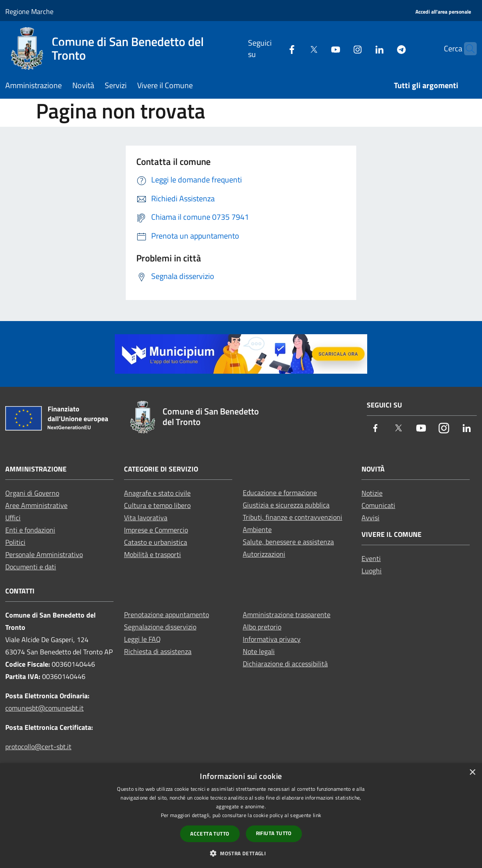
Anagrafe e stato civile (157, 493)
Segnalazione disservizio (160, 627)
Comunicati (378, 505)
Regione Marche (29, 11)
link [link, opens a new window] (317, 815)
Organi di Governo (32, 493)
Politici (15, 542)
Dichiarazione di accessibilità (285, 664)
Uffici (13, 518)
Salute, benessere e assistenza (288, 542)
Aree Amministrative (36, 505)
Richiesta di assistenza (158, 651)
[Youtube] (319, 48)
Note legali (259, 651)
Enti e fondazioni (30, 530)
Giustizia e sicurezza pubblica (286, 505)
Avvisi (370, 518)
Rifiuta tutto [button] (274, 833)
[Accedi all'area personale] (443, 12)
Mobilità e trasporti (152, 554)
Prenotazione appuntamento (167, 614)
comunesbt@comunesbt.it (44, 708)
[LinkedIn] (362, 48)
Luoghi (372, 571)
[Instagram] (340, 48)
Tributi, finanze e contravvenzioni (292, 517)
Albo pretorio (262, 627)
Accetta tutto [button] (210, 834)
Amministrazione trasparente (287, 614)
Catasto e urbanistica (156, 542)
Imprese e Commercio (156, 530)
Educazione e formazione (280, 493)
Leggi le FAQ (142, 639)
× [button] (472, 773)
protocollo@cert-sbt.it (38, 747)
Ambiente (257, 529)
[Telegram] (384, 48)
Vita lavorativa (146, 518)
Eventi (371, 558)
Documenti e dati (31, 567)
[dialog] (241, 816)
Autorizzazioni (264, 554)
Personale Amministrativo (44, 554)
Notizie (372, 493)
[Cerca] (466, 49)
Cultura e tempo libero (157, 505)
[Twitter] (297, 48)
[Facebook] (275, 48)
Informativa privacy (272, 639)
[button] (241, 853)
